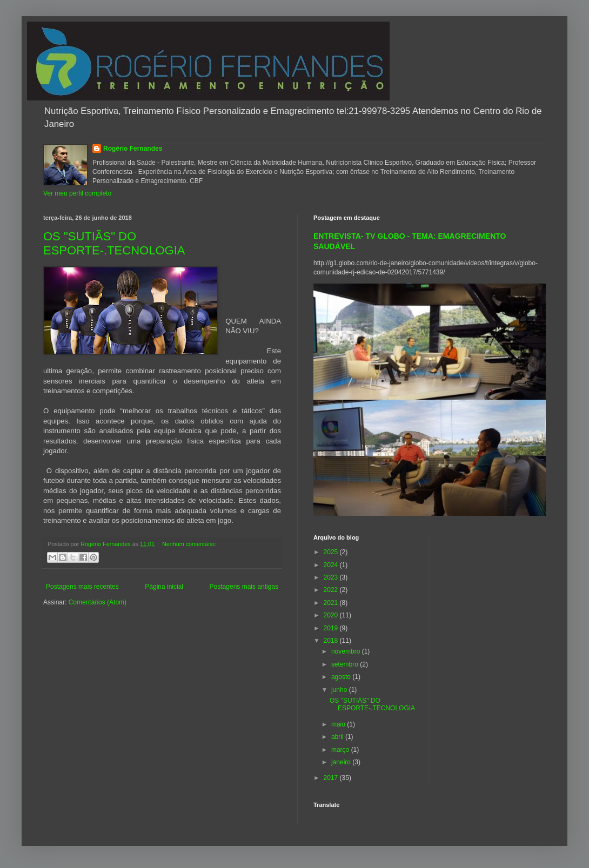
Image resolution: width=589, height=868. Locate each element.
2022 (332, 590)
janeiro (342, 762)
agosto (342, 677)
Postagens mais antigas (244, 587)
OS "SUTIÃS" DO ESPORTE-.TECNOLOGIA (114, 243)
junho (340, 690)
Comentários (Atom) (98, 602)
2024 (332, 565)
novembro (347, 651)
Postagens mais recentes (82, 587)
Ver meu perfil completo (77, 193)
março (341, 750)
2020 (332, 615)
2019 (332, 628)
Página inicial (164, 587)
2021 (332, 603)
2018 (332, 641)
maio (339, 724)
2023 (332, 577)
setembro (346, 664)
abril (338, 737)
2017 (332, 778)
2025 (332, 552)
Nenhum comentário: (189, 544)
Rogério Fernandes (133, 149)
